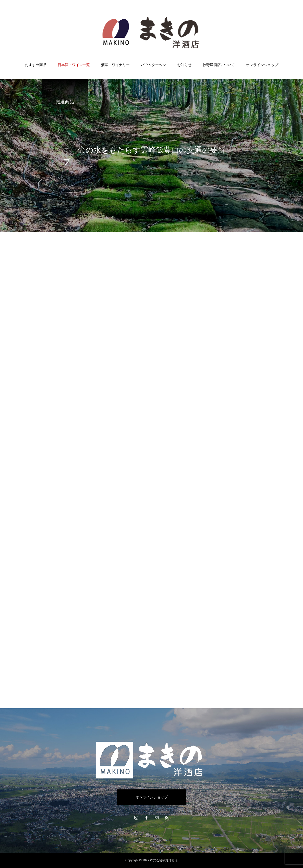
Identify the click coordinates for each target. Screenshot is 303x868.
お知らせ (184, 65)
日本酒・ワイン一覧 (74, 65)
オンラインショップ (262, 65)
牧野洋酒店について (219, 65)
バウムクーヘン (153, 65)
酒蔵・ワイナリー (115, 65)
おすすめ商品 (36, 65)
